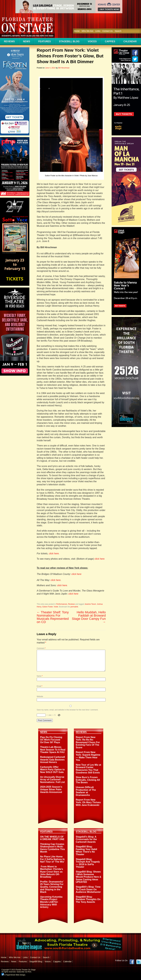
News (27, 41)
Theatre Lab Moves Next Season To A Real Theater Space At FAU (53, 750)
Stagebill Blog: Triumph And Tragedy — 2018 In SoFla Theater (88, 863)
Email (40, 686)
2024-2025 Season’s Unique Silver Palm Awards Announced (51, 789)
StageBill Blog (69, 41)
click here (100, 559)
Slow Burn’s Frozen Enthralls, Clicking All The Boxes (88, 780)
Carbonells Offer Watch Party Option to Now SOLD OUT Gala (52, 770)
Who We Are (87, 31)
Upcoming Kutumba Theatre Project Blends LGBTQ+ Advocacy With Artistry (51, 902)
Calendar (130, 41)
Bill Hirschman (64, 68)
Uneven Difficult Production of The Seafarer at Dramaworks (86, 791)
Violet (56, 607)
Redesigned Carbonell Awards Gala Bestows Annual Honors (53, 760)
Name (40, 676)
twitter (139, 962)
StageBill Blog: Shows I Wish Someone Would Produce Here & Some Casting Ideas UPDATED (88, 877)
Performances (62, 604)
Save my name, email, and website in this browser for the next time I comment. (67, 710)
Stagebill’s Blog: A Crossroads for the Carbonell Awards (86, 839)
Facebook (132, 962)
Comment (41, 648)
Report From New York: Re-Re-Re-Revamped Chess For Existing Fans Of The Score (88, 742)
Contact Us (107, 31)
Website (40, 696)
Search (118, 31)
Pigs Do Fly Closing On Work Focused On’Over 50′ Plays (51, 740)
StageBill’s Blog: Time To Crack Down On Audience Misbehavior (88, 889)
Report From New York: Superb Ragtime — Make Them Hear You (88, 756)
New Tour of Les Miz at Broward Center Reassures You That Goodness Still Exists (88, 769)
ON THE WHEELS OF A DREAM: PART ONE (52, 838)
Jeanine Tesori (90, 604)
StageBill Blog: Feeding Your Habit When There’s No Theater (86, 850)
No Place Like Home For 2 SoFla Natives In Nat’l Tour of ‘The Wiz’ (52, 859)
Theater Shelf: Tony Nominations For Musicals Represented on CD (53, 617)
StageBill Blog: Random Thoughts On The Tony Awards (88, 899)
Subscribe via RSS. (24, 972)
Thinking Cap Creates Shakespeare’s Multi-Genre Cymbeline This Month (53, 848)
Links (98, 31)
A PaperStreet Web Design (13, 975)
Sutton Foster (48, 607)
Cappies (110, 41)
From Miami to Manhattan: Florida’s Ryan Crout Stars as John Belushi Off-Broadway (52, 872)
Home (77, 31)
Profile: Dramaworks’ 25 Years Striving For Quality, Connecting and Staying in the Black (52, 887)
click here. (54, 554)
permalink (74, 607)
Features (45, 41)
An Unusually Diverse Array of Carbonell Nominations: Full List (52, 780)
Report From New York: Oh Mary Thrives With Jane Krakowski (88, 802)
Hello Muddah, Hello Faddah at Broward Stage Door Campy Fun (89, 617)
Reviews (9, 41)
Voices (92, 41)
